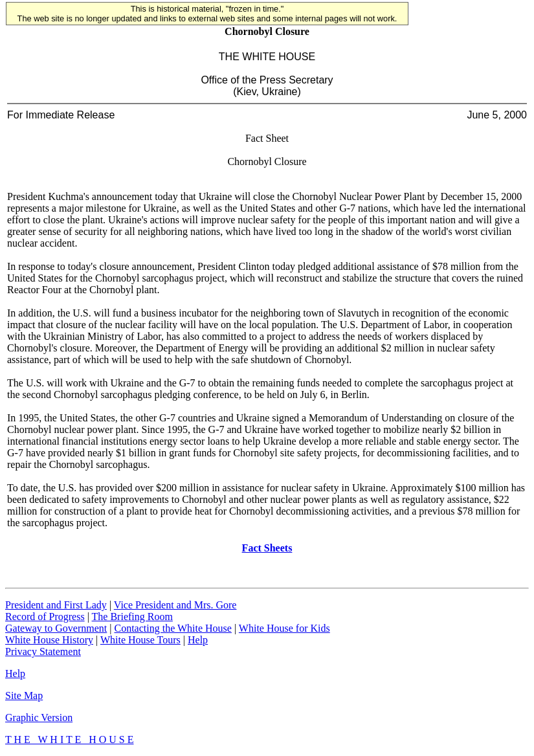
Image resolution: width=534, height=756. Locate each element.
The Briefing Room (132, 617)
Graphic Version (39, 717)
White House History (49, 640)
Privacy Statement (43, 651)
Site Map (24, 695)
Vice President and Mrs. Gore (175, 605)
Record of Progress (45, 617)
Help (198, 640)
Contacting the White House (172, 628)
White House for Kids (284, 628)
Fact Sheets (267, 548)
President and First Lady (56, 605)
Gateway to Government (56, 628)
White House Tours (140, 640)
